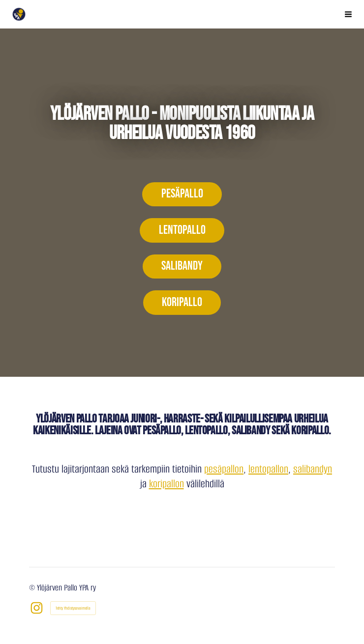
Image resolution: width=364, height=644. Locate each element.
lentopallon (268, 469)
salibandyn (313, 469)
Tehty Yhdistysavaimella (73, 608)
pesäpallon (224, 469)
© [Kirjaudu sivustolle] (33, 588)
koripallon (167, 484)
